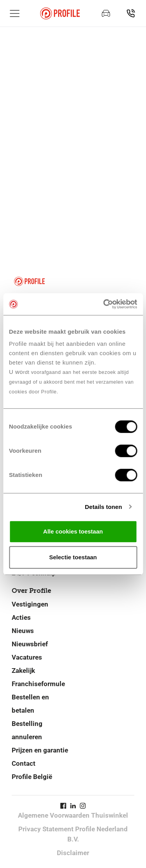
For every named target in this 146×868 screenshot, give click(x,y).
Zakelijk (23, 671)
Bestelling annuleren (27, 730)
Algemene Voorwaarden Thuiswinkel (73, 815)
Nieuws (23, 631)
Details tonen (103, 507)
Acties (21, 617)
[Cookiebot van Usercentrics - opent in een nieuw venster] (104, 304)
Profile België (32, 777)
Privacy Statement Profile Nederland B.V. (73, 834)
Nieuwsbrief (30, 644)
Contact (24, 763)
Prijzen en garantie (40, 750)
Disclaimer (73, 853)
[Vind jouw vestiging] (131, 13)
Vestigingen (30, 604)
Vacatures (27, 657)
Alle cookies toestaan (73, 531)
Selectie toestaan (73, 557)
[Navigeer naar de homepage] (60, 13)
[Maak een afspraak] (106, 13)
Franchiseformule (38, 684)
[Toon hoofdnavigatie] (15, 13)
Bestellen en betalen (30, 704)
